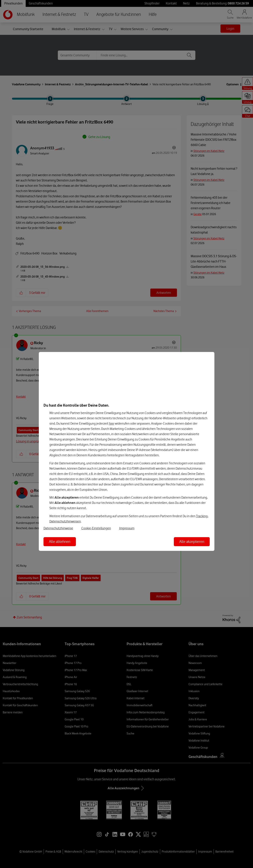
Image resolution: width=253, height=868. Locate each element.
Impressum (127, 528)
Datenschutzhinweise (58, 528)
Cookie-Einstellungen (96, 528)
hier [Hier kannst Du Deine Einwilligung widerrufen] (112, 423)
